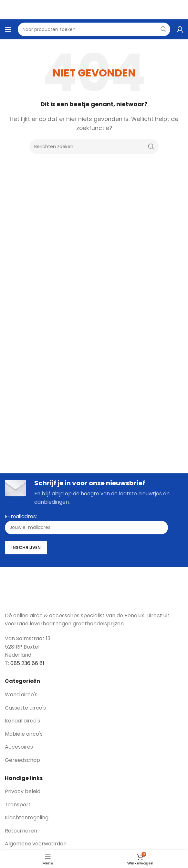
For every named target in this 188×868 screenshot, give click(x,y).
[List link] (94, 695)
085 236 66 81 (27, 663)
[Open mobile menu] (8, 29)
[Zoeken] (94, 146)
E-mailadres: (86, 524)
